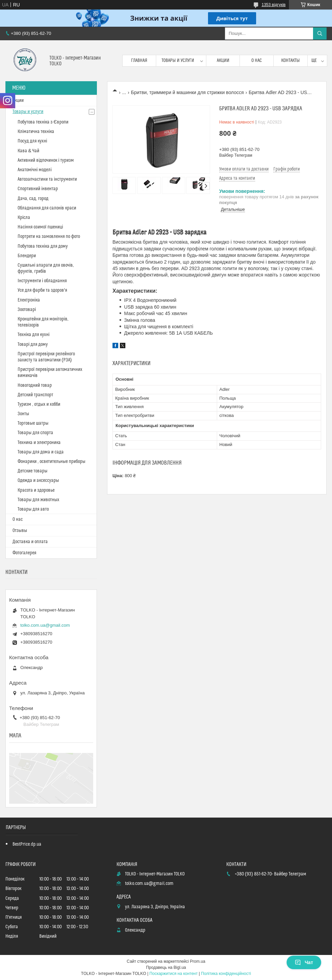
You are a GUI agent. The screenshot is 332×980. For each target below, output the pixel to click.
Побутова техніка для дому (43, 246)
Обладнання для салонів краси (47, 208)
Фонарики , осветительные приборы (51, 462)
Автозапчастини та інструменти (47, 179)
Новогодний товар (35, 385)
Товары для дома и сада (41, 452)
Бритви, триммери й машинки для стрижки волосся (188, 92)
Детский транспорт (35, 395)
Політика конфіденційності (226, 974)
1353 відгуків (274, 5)
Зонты (23, 414)
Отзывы (20, 531)
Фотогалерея (24, 553)
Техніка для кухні (34, 335)
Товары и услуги (178, 61)
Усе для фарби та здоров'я (42, 290)
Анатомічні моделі (35, 170)
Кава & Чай (28, 151)
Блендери (27, 256)
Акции (223, 61)
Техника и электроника (39, 443)
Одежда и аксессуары (38, 481)
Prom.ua (198, 961)
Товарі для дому (33, 344)
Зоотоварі (27, 310)
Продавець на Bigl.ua (166, 967)
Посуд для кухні (32, 141)
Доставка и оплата (30, 542)
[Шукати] (320, 34)
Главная (139, 61)
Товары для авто (33, 509)
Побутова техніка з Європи (43, 122)
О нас (257, 61)
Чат (304, 962)
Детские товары (33, 471)
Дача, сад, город (33, 199)
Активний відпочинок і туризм (46, 160)
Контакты (290, 61)
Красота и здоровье (36, 490)
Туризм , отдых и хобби (39, 404)
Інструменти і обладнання (42, 281)
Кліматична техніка (36, 132)
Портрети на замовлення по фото (49, 237)
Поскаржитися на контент (173, 974)
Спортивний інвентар (38, 189)
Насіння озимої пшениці (40, 227)
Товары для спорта (35, 433)
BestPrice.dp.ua (27, 844)
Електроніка (29, 300)
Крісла (24, 218)
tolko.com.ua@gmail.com (45, 625)
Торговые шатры (33, 423)
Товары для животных (38, 500)
